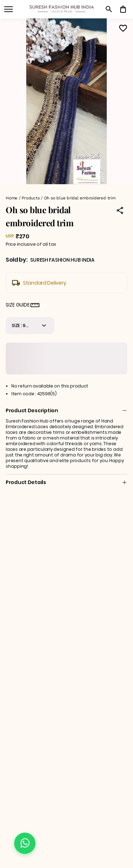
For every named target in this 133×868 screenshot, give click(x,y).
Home (12, 198)
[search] (109, 9)
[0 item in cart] (123, 9)
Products (31, 198)
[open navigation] (9, 9)
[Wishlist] (123, 28)
